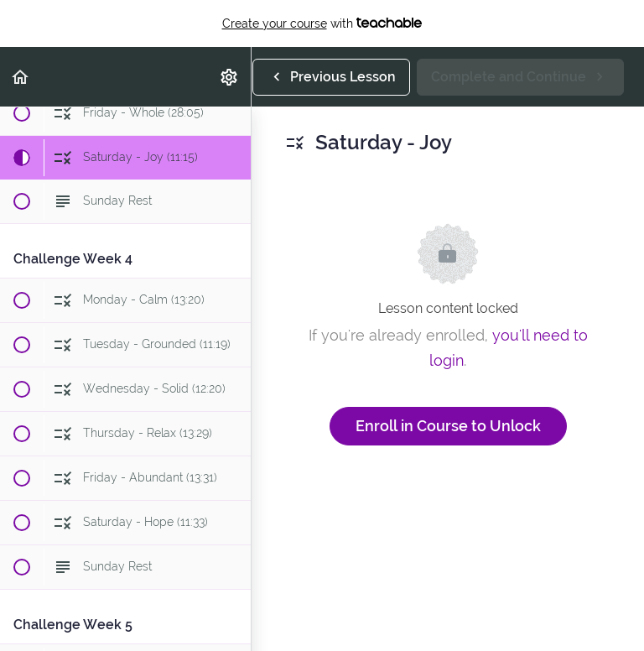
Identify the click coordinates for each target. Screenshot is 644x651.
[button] (21, 77)
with (322, 23)
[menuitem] (230, 77)
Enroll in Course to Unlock (448, 426)
